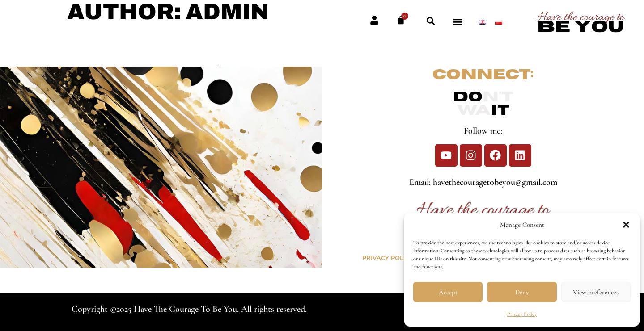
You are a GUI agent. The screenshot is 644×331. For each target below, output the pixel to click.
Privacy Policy (522, 314)
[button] (626, 225)
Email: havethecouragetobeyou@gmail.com (483, 182)
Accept (448, 292)
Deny (522, 292)
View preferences (596, 292)
